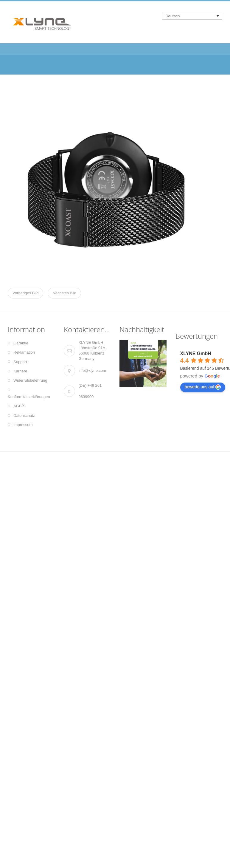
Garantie (21, 343)
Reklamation (24, 352)
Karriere (20, 371)
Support (20, 362)
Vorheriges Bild (25, 293)
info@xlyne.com (93, 370)
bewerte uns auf (203, 387)
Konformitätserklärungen (29, 397)
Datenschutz (24, 416)
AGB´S (19, 406)
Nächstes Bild (64, 293)
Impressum (23, 425)
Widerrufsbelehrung (30, 380)
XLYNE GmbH (196, 353)
